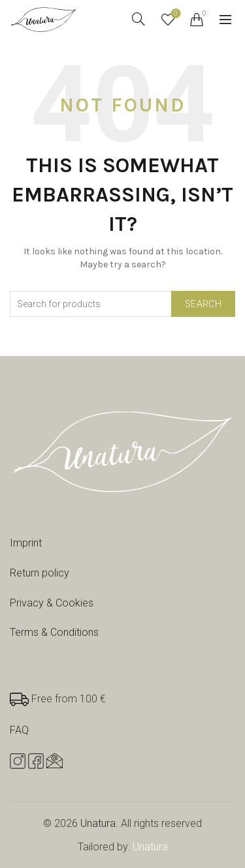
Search (203, 304)
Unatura (98, 823)
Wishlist (175, 14)
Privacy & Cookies (52, 603)
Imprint (26, 543)
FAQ (19, 730)
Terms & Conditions (54, 632)
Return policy (40, 573)
